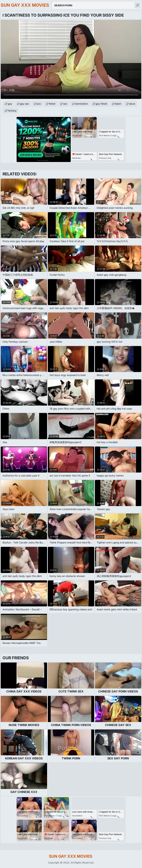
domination (81, 104)
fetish (52, 104)
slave (132, 104)
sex (65, 104)
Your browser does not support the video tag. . (71, 59)
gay (10, 104)
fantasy (12, 111)
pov (39, 104)
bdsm (118, 104)
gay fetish (101, 104)
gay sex (24, 104)
